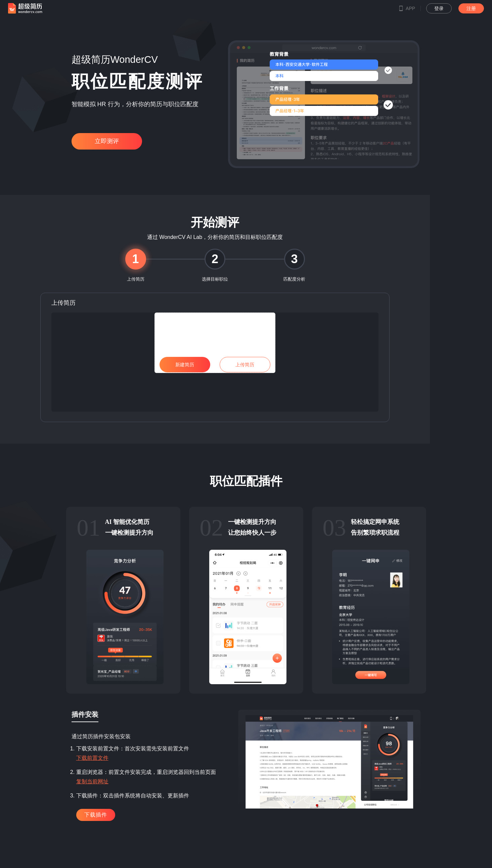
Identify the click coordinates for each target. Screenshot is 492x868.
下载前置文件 (92, 758)
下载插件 (96, 815)
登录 (439, 8)
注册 (471, 8)
